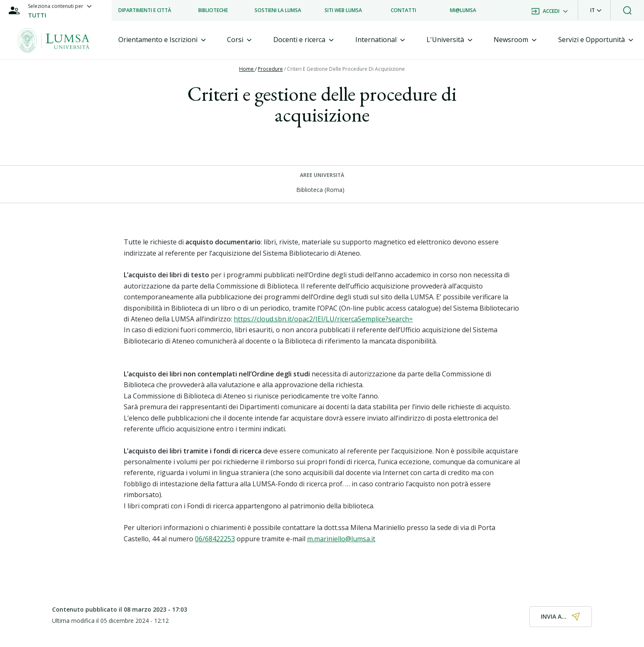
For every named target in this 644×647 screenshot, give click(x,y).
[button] (596, 10)
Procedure (270, 69)
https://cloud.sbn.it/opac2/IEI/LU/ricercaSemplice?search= (323, 319)
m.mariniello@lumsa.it (341, 539)
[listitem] (145, 10)
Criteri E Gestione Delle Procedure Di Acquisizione (346, 69)
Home (247, 69)
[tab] (162, 40)
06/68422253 (215, 539)
